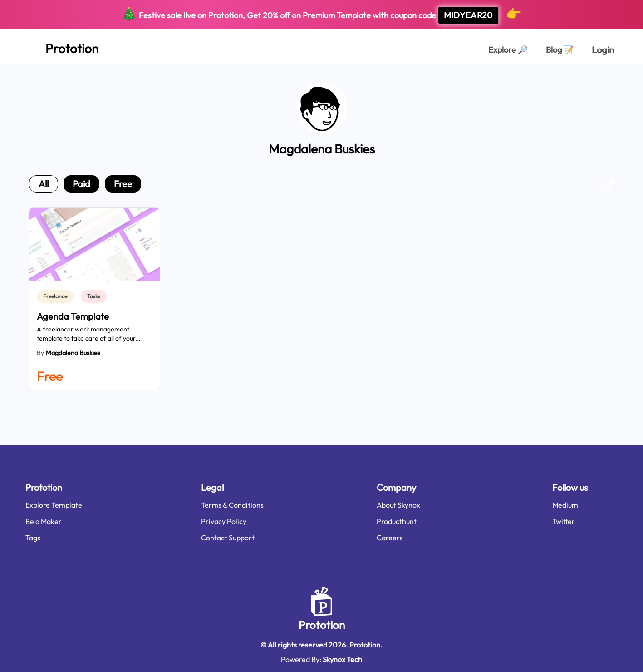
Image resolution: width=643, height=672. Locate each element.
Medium (565, 505)
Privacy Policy (224, 521)
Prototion (322, 625)
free (123, 184)
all (44, 184)
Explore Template (54, 505)
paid (81, 184)
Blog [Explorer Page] (560, 50)
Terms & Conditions (232, 505)
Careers (390, 538)
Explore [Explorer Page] (508, 50)
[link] (57, 296)
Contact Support (228, 538)
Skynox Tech (342, 659)
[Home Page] (62, 47)
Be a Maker (44, 521)
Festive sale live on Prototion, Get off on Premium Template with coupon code (321, 15)
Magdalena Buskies (73, 353)
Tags (33, 538)
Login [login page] (603, 50)
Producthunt (397, 521)
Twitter (564, 521)
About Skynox (398, 505)
